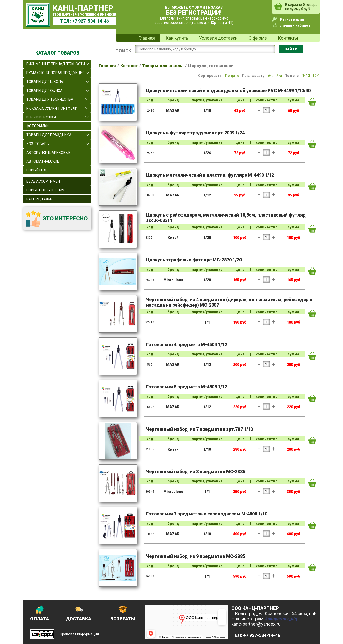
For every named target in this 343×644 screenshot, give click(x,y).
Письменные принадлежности (56, 64)
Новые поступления (45, 190)
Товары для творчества (50, 99)
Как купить (177, 38)
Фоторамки (38, 126)
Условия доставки (218, 38)
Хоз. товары (38, 144)
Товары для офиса (45, 91)
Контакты (288, 38)
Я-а (279, 76)
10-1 (316, 76)
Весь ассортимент (44, 181)
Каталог (129, 66)
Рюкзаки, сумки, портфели (52, 108)
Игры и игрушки (41, 117)
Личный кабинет (295, 25)
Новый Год (37, 170)
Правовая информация (79, 634)
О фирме (258, 38)
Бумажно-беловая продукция (55, 73)
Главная (146, 38)
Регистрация (292, 19)
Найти (291, 49)
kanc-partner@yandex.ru (256, 624)
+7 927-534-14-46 (90, 21)
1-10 (306, 76)
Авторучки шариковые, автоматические (49, 157)
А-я (271, 76)
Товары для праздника (49, 135)
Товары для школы (45, 82)
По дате (232, 76)
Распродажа (39, 199)
